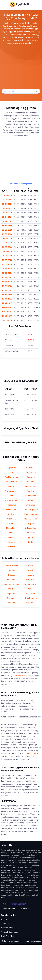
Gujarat (11, 610)
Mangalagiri (11, 563)
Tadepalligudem (31, 545)
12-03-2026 (7, 307)
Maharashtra (31, 620)
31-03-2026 (7, 226)
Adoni (11, 531)
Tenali (31, 536)
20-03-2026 (7, 273)
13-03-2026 (7, 303)
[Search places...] (21, 91)
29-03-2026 (7, 234)
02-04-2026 (7, 217)
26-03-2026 (7, 247)
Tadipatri (31, 559)
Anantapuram (31, 522)
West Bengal (31, 638)
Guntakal (11, 550)
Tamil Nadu (31, 629)
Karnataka (31, 615)
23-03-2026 (7, 260)
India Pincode (9, 944)
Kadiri (11, 559)
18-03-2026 (7, 282)
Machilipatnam (11, 536)
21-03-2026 (7, 269)
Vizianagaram (11, 526)
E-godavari (11, 503)
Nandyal (31, 526)
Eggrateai (36, 977)
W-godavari (31, 508)
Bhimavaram (11, 545)
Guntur (31, 577)
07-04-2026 (7, 195)
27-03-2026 (7, 243)
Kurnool (11, 582)
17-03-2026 (7, 286)
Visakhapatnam (11, 512)
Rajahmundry (11, 517)
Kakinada (31, 512)
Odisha (11, 624)
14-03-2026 (7, 299)
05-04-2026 (7, 204)
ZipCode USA (24, 944)
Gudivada (11, 554)
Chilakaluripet (31, 563)
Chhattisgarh (11, 606)
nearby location (32, 789)
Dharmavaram (31, 550)
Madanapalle (31, 531)
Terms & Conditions (10, 967)
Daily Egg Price (8, 972)
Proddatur (11, 540)
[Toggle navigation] (39, 5)
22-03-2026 (7, 264)
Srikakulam (31, 540)
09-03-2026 (7, 320)
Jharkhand (11, 615)
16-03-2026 (7, 290)
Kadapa (31, 517)
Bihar (31, 601)
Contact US (6, 955)
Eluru (31, 573)
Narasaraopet (31, 554)
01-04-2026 (7, 221)
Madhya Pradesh (11, 620)
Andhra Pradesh (11, 601)
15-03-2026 (7, 295)
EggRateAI (19, 4)
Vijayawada (31, 503)
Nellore (11, 573)
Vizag (11, 508)
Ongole (11, 577)
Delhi (31, 606)
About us (5, 959)
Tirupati (11, 522)
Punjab (31, 624)
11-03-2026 (7, 312)
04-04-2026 (7, 208)
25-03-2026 (7, 251)
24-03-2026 (7, 256)
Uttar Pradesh (31, 633)
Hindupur (31, 568)
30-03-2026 (7, 230)
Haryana (31, 610)
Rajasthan (11, 629)
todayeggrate (20, 711)
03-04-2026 (7, 213)
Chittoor (11, 568)
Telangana (11, 633)
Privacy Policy (7, 963)
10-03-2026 (7, 316)
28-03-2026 (7, 239)
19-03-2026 (7, 277)
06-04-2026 (7, 200)
